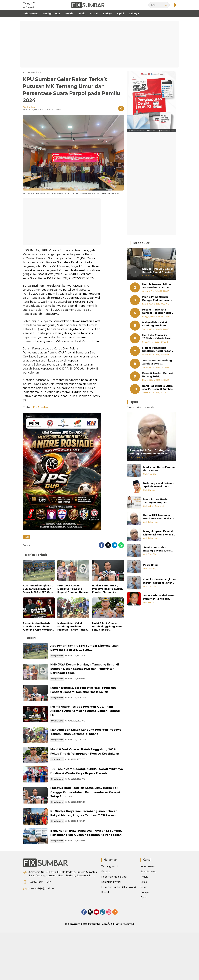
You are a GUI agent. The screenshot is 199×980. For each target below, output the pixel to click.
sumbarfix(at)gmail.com (42, 927)
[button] (166, 5)
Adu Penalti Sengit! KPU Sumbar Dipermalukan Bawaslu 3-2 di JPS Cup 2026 (38, 589)
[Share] (121, 108)
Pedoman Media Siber (114, 915)
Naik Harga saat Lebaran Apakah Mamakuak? (159, 485)
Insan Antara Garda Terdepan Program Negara (155, 501)
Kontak (105, 931)
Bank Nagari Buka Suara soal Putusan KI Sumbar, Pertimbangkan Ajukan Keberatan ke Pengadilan (89, 869)
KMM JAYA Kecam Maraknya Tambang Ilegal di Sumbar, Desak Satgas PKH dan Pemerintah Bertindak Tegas (72, 589)
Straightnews (64, 660)
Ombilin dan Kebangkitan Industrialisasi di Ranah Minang (159, 581)
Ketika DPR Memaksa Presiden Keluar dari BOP (159, 517)
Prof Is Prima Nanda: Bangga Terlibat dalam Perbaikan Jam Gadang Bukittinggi (157, 299)
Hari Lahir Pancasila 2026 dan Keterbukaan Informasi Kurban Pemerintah (157, 337)
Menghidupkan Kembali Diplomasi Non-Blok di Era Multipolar (160, 533)
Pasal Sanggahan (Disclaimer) (119, 926)
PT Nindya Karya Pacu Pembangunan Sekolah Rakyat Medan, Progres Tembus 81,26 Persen (90, 845)
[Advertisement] (100, 44)
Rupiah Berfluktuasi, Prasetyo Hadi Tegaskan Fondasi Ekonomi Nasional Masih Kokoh (107, 589)
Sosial (144, 926)
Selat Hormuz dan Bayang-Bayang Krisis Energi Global (157, 549)
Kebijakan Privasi (111, 921)
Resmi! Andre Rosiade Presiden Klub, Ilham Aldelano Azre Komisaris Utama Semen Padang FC (38, 627)
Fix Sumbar (29, 107)
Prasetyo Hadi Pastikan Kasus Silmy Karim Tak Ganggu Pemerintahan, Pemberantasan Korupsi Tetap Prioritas (89, 821)
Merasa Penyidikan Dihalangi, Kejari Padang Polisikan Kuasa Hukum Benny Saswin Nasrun (158, 350)
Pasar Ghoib (151, 565)
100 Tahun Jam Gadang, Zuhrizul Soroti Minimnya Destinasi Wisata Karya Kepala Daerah (90, 796)
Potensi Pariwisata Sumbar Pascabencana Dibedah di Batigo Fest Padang (157, 311)
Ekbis (144, 921)
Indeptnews (147, 905)
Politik (144, 915)
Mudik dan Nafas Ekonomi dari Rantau (160, 469)
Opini (143, 936)
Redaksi (106, 910)
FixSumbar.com (98, 963)
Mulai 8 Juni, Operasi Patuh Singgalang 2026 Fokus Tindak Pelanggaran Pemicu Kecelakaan (107, 627)
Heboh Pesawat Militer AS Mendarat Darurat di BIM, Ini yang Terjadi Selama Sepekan (157, 286)
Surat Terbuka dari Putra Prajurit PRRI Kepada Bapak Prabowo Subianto (159, 597)
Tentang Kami (109, 905)
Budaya (145, 931)
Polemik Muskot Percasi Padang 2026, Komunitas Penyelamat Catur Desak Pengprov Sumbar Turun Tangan (157, 375)
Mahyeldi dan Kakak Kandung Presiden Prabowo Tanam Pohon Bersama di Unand (72, 627)
